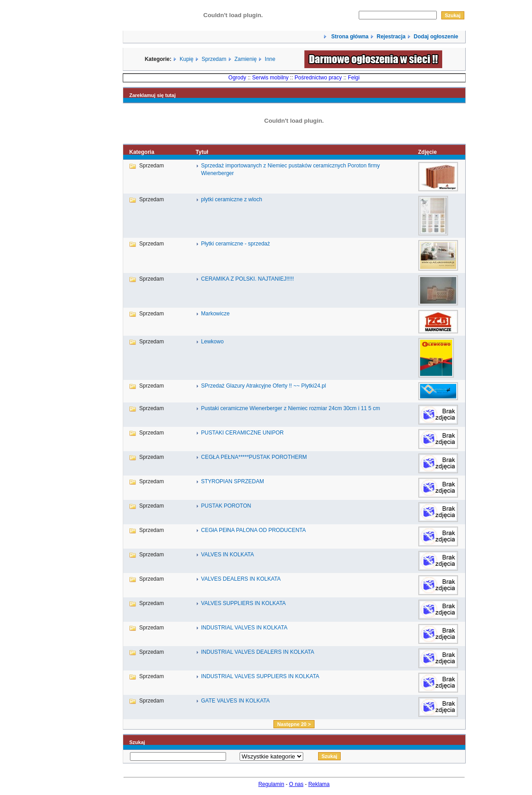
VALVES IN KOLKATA (228, 555)
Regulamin (271, 784)
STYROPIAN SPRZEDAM (233, 481)
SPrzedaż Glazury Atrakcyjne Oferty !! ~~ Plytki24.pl (264, 386)
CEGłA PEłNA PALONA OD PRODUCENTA (254, 530)
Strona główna (349, 37)
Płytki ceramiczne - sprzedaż (236, 244)
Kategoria (142, 152)
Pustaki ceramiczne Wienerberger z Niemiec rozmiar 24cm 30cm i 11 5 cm (291, 408)
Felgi (354, 78)
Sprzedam (214, 59)
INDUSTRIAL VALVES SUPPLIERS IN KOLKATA (260, 676)
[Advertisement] (94, 394)
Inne (270, 59)
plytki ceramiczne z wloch (232, 199)
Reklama (319, 784)
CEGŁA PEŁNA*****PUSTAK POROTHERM (254, 457)
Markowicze (215, 314)
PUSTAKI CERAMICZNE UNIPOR (243, 433)
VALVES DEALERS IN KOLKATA (241, 579)
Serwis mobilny (271, 78)
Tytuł (202, 152)
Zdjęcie (427, 152)
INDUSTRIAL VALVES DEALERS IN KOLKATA (258, 652)
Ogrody (237, 78)
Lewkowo (213, 342)
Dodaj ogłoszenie (436, 37)
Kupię (187, 59)
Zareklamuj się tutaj (153, 95)
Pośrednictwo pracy (318, 78)
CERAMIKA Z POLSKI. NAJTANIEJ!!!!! (248, 279)
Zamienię (245, 59)
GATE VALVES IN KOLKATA (236, 701)
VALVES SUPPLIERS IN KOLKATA (244, 603)
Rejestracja (391, 37)
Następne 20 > (294, 724)
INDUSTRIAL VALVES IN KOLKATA (244, 628)
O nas (296, 784)
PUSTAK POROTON (226, 506)
